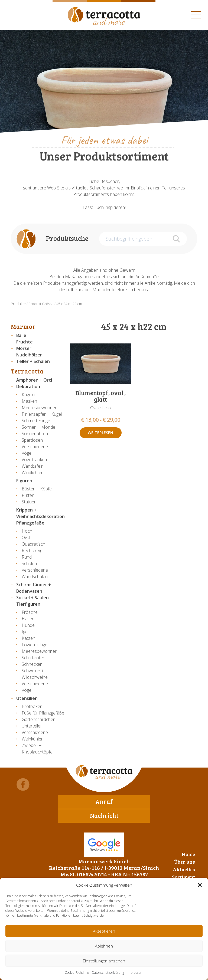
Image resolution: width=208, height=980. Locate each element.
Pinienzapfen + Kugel (42, 414)
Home (188, 854)
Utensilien (27, 698)
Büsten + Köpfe (37, 489)
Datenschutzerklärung (108, 973)
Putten (28, 495)
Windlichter (32, 473)
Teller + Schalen (33, 361)
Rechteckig (32, 550)
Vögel (27, 453)
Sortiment (183, 877)
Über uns (185, 862)
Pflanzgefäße (30, 523)
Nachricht (104, 815)
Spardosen (32, 440)
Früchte (25, 342)
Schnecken (32, 664)
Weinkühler (32, 739)
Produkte (18, 304)
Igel (25, 632)
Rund (27, 557)
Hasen (28, 619)
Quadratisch (33, 544)
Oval (26, 537)
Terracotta (27, 371)
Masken (29, 401)
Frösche (30, 612)
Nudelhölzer (29, 355)
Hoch (27, 531)
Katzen (28, 638)
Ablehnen (104, 946)
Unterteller (32, 726)
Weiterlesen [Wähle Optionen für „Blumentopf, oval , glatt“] (100, 433)
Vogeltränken (34, 460)
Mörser (24, 348)
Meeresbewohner (39, 408)
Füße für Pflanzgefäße (43, 713)
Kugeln (28, 395)
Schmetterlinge (36, 421)
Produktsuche (67, 238)
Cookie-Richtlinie (77, 973)
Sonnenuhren (35, 434)
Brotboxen (32, 706)
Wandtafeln (33, 466)
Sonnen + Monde (38, 427)
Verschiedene (35, 447)
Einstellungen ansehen (104, 961)
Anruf (104, 801)
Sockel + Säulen (32, 598)
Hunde (28, 625)
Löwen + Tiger (35, 645)
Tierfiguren (28, 604)
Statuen (29, 502)
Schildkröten (33, 658)
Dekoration (28, 386)
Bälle (21, 335)
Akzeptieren (104, 931)
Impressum (135, 973)
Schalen (29, 563)
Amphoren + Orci (34, 380)
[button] (200, 885)
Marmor (23, 326)
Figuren (24, 481)
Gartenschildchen (39, 719)
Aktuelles (184, 869)
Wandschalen (35, 576)
